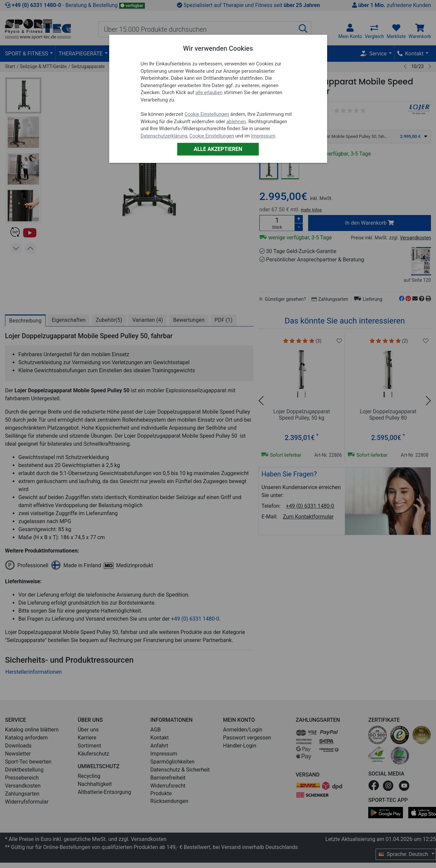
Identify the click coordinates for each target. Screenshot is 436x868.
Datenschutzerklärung (164, 136)
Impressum (263, 136)
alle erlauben (209, 93)
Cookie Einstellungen (207, 114)
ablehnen (236, 122)
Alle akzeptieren (218, 149)
